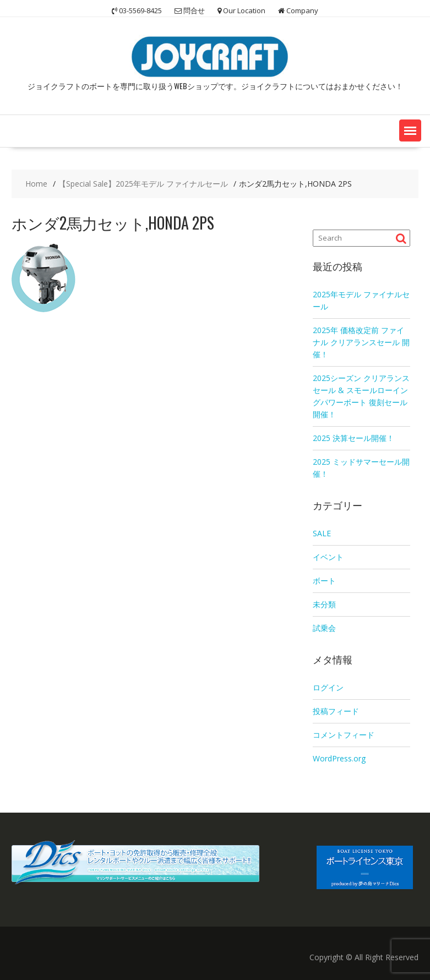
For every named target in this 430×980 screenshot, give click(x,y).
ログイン (328, 687)
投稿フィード (336, 711)
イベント (328, 557)
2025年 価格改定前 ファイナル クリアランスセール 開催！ (361, 342)
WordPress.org (339, 758)
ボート (324, 581)
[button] (410, 130)
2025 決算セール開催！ (353, 438)
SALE (322, 533)
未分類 (324, 604)
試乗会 (324, 628)
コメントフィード (344, 735)
